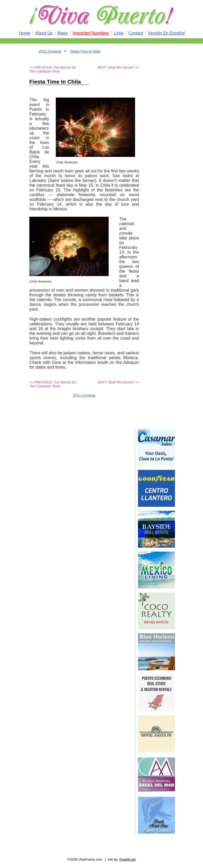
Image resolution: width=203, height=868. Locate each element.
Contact (136, 33)
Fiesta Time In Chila (85, 51)
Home (25, 33)
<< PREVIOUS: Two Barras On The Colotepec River (53, 69)
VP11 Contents (50, 51)
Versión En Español (167, 33)
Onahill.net (128, 859)
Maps (63, 33)
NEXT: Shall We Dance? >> (118, 67)
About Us (44, 33)
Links (119, 33)
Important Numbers (91, 33)
